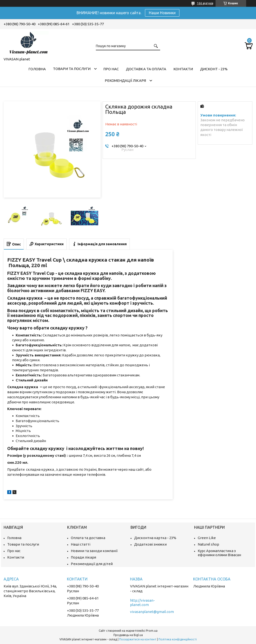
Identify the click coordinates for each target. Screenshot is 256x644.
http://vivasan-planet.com (142, 602)
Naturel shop (208, 544)
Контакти (183, 69)
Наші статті (81, 544)
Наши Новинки (162, 13)
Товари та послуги (72, 69)
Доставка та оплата (146, 69)
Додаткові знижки (150, 544)
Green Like (207, 538)
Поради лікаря (83, 557)
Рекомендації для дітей (92, 564)
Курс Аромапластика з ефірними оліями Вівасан (219, 553)
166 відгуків (205, 3)
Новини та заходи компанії (94, 551)
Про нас (111, 69)
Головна (37, 69)
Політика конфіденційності (178, 639)
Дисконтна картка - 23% (155, 538)
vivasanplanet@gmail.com (152, 612)
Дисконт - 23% (214, 69)
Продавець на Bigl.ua (128, 635)
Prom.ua (152, 631)
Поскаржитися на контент (138, 639)
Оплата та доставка (88, 538)
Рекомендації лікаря (125, 80)
